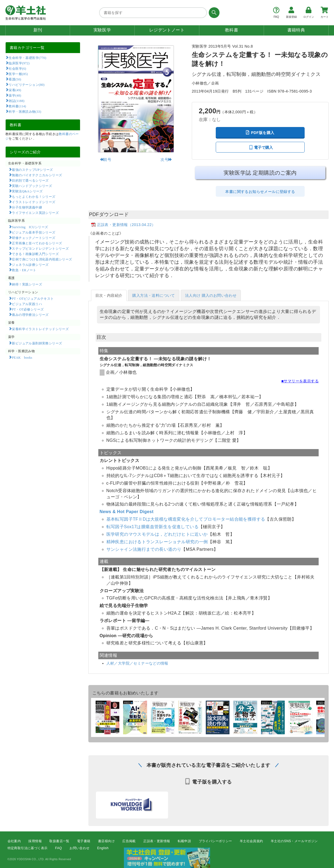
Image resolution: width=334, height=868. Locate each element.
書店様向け (106, 841)
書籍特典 (296, 30)
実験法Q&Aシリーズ (27, 191)
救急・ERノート (24, 270)
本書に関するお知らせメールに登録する (260, 192)
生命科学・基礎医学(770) (27, 58)
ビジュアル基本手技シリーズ (34, 232)
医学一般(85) (18, 74)
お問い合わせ (79, 848)
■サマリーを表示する (300, 381)
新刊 (38, 30)
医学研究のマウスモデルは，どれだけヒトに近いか (157, 534)
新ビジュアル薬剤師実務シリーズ (37, 343)
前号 (105, 160)
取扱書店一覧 (59, 841)
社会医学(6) (17, 68)
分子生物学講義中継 (27, 207)
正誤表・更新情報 (157, 841)
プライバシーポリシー (215, 841)
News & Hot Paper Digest (127, 512)
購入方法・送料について (154, 295)
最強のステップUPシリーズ (32, 170)
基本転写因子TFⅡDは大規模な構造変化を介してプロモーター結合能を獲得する (186, 519)
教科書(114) (17, 106)
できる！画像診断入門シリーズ (35, 254)
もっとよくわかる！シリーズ (34, 196)
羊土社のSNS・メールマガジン (294, 841)
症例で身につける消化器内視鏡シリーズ (42, 259)
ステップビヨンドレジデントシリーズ (40, 248)
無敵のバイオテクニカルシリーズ (37, 175)
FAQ (59, 848)
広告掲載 (129, 841)
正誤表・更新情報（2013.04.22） (126, 225)
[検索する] (213, 13)
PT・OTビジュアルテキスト (33, 298)
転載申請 (185, 841)
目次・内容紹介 (109, 295)
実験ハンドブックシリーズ (32, 186)
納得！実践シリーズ (27, 284)
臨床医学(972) (19, 63)
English (103, 848)
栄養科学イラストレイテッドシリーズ (40, 329)
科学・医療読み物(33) (25, 111)
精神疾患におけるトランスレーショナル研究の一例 (157, 542)
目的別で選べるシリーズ (30, 180)
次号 (166, 160)
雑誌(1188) (16, 101)
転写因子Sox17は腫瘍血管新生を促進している (153, 527)
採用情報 (35, 841)
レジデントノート (167, 30)
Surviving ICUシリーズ (30, 227)
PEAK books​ (22, 357)
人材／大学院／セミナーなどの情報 (137, 663)
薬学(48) (15, 95)
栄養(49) (15, 90)
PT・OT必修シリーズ (28, 309)
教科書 (232, 30)
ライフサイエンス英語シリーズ (35, 213)
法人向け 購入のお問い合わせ (211, 295)
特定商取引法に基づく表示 (28, 848)
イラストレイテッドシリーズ (34, 202)
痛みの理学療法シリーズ (30, 315)
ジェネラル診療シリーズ (30, 264)
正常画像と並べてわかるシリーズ (37, 243)
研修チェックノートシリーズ (34, 238)
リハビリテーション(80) (27, 84)
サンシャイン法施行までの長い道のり (144, 549)
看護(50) (15, 79)
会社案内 (14, 841)
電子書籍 (84, 841)
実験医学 (102, 30)
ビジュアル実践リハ (27, 304)
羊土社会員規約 (251, 841)
